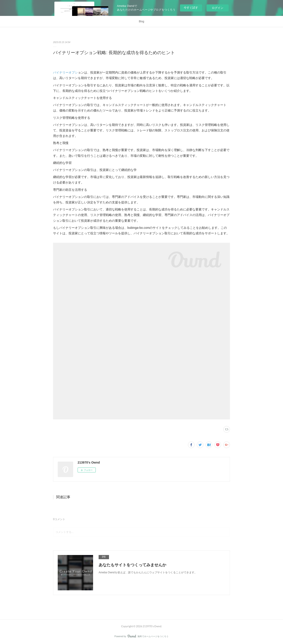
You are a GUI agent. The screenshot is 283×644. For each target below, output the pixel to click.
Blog (141, 21)
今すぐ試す (191, 8)
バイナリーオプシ (65, 72)
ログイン (218, 8)
